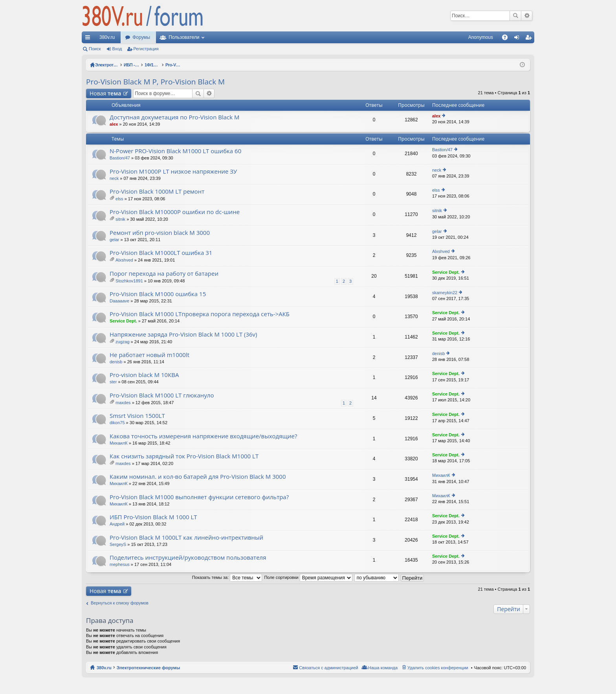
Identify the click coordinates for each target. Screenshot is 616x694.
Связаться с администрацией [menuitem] (328, 668)
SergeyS (118, 544)
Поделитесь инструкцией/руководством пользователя (188, 558)
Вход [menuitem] (518, 39)
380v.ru (107, 37)
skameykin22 (445, 293)
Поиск (515, 16)
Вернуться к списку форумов (120, 603)
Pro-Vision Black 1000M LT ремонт (157, 191)
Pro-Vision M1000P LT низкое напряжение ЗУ (173, 171)
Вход (117, 49)
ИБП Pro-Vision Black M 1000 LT (153, 517)
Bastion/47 (120, 158)
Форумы (141, 37)
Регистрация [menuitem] (530, 39)
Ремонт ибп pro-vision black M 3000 (160, 233)
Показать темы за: (227, 577)
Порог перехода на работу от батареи (164, 274)
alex (114, 124)
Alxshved (124, 260)
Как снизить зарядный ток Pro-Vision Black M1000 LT (184, 456)
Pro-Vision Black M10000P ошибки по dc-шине (175, 212)
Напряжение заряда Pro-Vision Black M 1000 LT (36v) (183, 334)
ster (113, 382)
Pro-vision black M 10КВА (144, 375)
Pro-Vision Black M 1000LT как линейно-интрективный (186, 537)
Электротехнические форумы (148, 668)
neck (114, 178)
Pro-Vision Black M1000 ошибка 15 (158, 294)
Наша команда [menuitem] (383, 668)
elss (119, 199)
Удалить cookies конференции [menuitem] (438, 668)
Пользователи (184, 37)
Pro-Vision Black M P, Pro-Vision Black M (155, 82)
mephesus (120, 564)
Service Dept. (446, 272)
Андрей (117, 524)
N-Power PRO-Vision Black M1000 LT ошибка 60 (175, 151)
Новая (105, 93)
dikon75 (117, 423)
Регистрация (146, 49)
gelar (114, 240)
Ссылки (89, 39)
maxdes (123, 403)
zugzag (122, 342)
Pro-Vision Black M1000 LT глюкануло (162, 395)
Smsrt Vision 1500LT (137, 416)
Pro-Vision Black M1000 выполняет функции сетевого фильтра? (199, 497)
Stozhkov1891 (129, 281)
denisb (116, 362)
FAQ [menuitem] (507, 39)
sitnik (120, 219)
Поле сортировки (308, 577)
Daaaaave (119, 301)
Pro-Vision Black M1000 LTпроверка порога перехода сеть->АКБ (200, 314)
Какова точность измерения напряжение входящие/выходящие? (203, 436)
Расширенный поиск (527, 16)
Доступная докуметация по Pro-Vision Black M (175, 117)
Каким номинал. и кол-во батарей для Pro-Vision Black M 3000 (198, 477)
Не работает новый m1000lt (149, 355)
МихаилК (119, 443)
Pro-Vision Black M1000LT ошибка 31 (161, 253)
